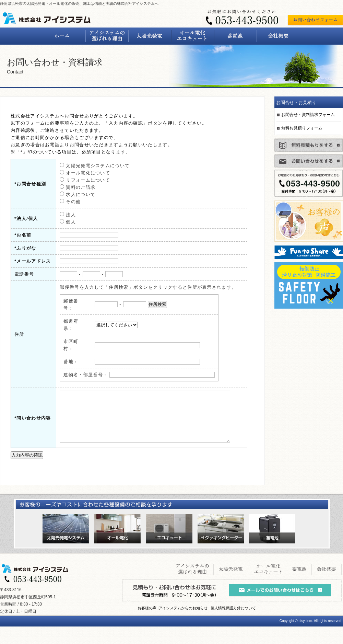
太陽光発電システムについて (91, 166)
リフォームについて (81, 180)
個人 (64, 222)
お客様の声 (147, 625)
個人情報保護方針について (233, 625)
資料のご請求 (73, 187)
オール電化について (81, 173)
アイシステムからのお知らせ (183, 625)
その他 (66, 202)
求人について (73, 194)
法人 (64, 215)
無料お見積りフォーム (302, 128)
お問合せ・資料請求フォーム (308, 115)
